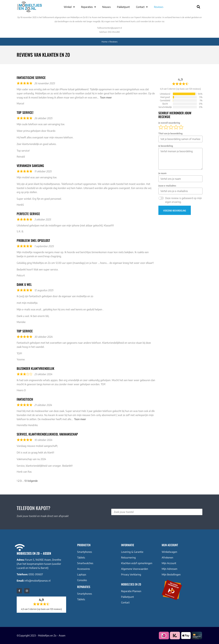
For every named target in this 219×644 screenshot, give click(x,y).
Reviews (159, 7)
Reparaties (88, 7)
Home (104, 42)
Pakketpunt (123, 7)
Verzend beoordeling (175, 211)
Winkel (69, 7)
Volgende (32, 481)
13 (26, 481)
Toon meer (106, 97)
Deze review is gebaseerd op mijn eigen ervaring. (183, 200)
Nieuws (106, 7)
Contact (142, 7)
